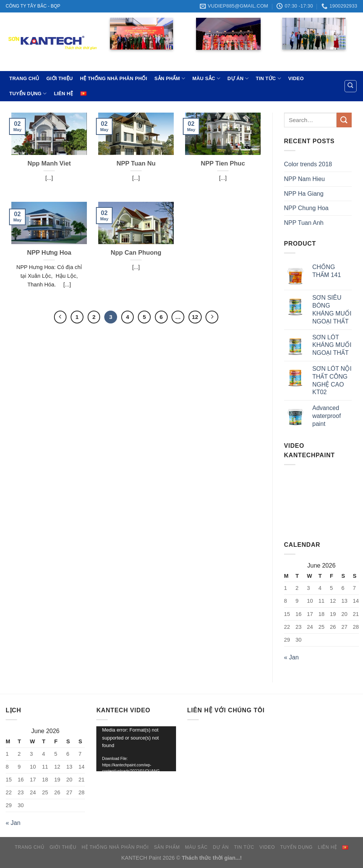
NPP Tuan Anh (304, 223)
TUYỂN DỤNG (28, 94)
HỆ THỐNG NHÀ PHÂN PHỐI (114, 78)
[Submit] (344, 120)
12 (195, 317)
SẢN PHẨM (170, 78)
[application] (136, 749)
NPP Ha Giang (304, 194)
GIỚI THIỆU (60, 78)
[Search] (351, 86)
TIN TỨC (268, 78)
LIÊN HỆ (64, 94)
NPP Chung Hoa (306, 208)
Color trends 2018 (308, 164)
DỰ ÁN (238, 78)
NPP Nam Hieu (304, 179)
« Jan (291, 657)
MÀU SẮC (206, 78)
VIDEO (296, 78)
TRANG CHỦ (24, 78)
